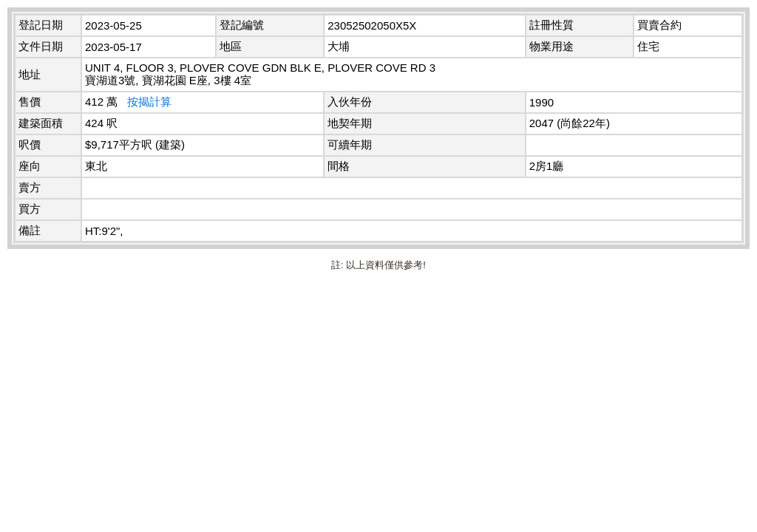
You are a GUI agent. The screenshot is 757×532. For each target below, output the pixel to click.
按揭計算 (149, 102)
